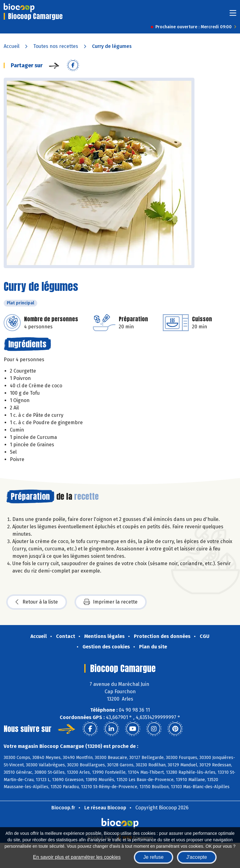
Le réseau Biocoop (105, 808)
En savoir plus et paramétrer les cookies (77, 857)
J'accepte (197, 857)
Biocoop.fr (63, 808)
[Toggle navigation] (233, 15)
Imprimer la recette (111, 602)
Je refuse (154, 857)
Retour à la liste (37, 602)
